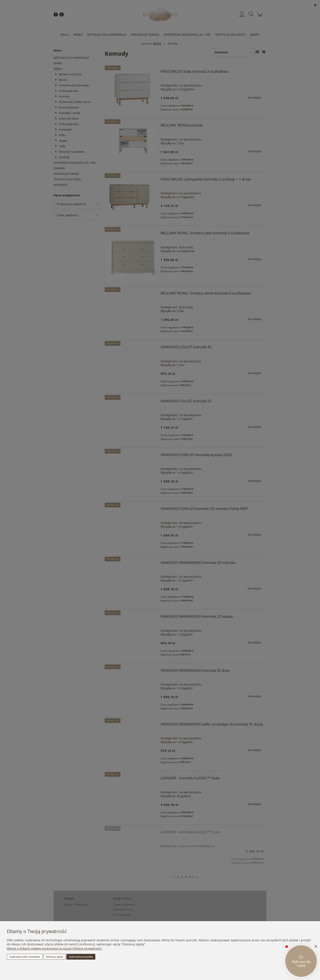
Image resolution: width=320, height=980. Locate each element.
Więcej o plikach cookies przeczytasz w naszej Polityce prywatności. (55, 948)
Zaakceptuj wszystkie (81, 957)
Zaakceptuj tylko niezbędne (25, 957)
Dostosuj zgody (54, 957)
